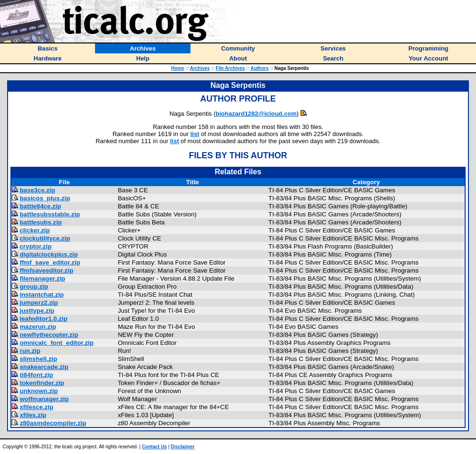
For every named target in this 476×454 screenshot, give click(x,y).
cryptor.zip (36, 246)
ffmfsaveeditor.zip (47, 270)
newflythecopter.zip (49, 335)
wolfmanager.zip (44, 399)
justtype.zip (37, 311)
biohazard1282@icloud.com (256, 114)
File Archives (230, 68)
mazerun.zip (38, 327)
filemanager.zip (43, 278)
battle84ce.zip (40, 206)
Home (178, 68)
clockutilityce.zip (45, 238)
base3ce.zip (38, 190)
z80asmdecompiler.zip (53, 423)
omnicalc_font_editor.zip (57, 343)
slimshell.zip (39, 359)
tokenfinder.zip (42, 383)
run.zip (30, 351)
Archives (200, 68)
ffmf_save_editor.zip (50, 262)
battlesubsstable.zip (50, 214)
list (195, 134)
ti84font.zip (36, 375)
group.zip (34, 287)
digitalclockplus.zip (49, 254)
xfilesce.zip (37, 407)
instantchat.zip (42, 295)
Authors (260, 68)
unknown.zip (39, 391)
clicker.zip (35, 230)
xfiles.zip (33, 415)
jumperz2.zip (39, 303)
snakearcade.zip (44, 367)
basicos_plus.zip (45, 198)
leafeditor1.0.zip (44, 319)
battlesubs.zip (41, 222)
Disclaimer (183, 447)
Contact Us (154, 447)
